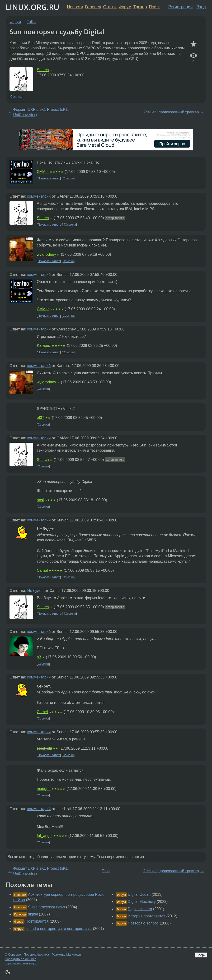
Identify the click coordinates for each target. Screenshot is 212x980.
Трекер (140, 7)
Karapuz (44, 346)
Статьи (110, 7)
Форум (125, 7)
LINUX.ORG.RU (33, 7)
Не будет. (35, 591)
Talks (31, 22)
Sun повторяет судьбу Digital (57, 32)
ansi (40, 500)
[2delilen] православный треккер (171, 112)
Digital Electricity (142, 902)
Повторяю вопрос (143, 923)
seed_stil (44, 748)
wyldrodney (46, 254)
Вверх (201, 955)
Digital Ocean (139, 894)
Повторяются (37, 921)
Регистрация (181, 7)
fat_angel (45, 836)
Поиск (155, 7)
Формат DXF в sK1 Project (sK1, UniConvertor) (41, 112)
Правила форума (36, 954)
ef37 (40, 418)
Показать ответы (50, 225)
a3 (39, 657)
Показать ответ (49, 178)
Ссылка (16, 96)
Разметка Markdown (66, 954)
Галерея (93, 7)
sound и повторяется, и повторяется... (59, 929)
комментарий (39, 196)
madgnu (44, 789)
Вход (201, 7)
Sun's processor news (47, 907)
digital (33, 914)
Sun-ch (43, 70)
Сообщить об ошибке (21, 959)
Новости (75, 7)
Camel (42, 570)
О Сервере (13, 954)
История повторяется (146, 916)
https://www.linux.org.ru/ (21, 963)
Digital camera (140, 909)
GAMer (43, 172)
